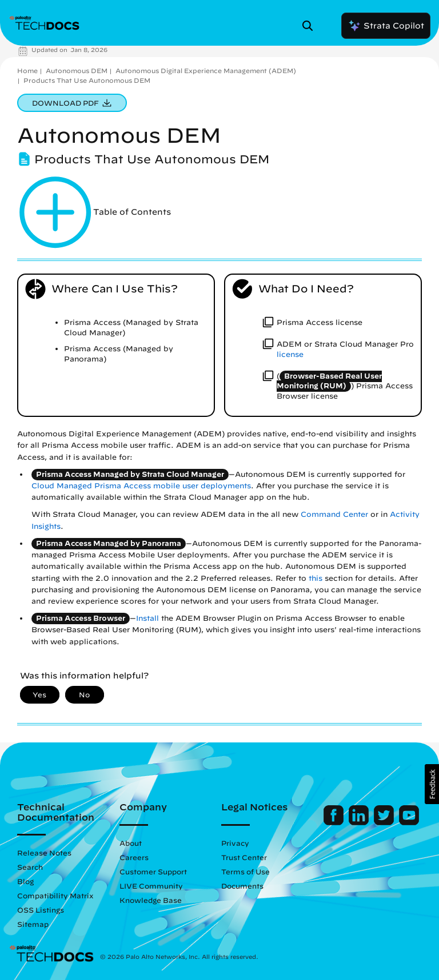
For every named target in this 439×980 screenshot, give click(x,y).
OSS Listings (41, 910)
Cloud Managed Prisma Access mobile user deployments (141, 486)
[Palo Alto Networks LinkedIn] (360, 822)
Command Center (334, 514)
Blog (25, 881)
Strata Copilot (386, 26)
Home (27, 71)
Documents (242, 886)
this (316, 578)
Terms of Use (246, 871)
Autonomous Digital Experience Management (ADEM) (206, 71)
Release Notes (44, 853)
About (131, 843)
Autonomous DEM (77, 71)
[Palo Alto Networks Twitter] (385, 822)
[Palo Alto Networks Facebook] (335, 822)
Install (147, 618)
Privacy (235, 843)
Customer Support (153, 871)
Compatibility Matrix (55, 895)
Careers (134, 857)
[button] (432, 784)
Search (30, 867)
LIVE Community (151, 886)
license (290, 354)
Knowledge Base (151, 900)
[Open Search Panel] (311, 26)
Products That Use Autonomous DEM (87, 80)
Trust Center (244, 857)
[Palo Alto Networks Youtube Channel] (409, 822)
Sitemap (33, 924)
